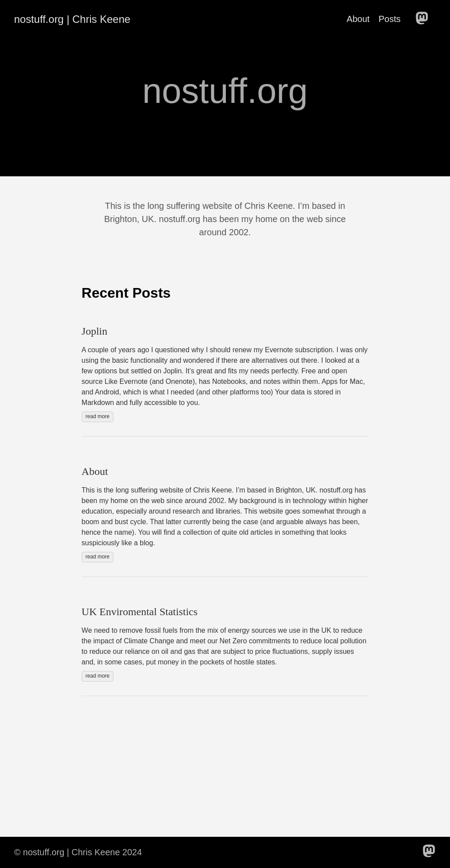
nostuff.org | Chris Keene (72, 19)
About (358, 19)
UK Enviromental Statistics (140, 612)
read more (98, 416)
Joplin (95, 331)
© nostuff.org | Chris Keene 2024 (78, 852)
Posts (390, 19)
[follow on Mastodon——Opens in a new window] (425, 19)
